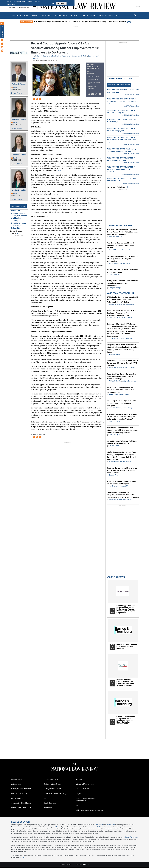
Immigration (48, 808)
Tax (77, 805)
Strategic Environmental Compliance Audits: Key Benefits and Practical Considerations (122, 470)
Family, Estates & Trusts (52, 789)
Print (89, 94)
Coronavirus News (93, 79)
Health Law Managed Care (94, 83)
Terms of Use (99, 825)
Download (97, 94)
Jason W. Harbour (115, 250)
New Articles (2, 32)
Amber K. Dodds (19, 190)
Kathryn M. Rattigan (115, 288)
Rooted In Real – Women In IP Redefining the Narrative (127, 647)
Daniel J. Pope (114, 475)
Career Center (88, 15)
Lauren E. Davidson (126, 338)
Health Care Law (50, 803)
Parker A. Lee (113, 394)
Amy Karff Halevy (19, 119)
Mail (93, 94)
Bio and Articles (17, 93)
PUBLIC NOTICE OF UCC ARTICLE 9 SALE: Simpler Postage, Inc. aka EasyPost (121, 169)
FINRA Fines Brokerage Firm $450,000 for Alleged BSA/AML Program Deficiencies (122, 259)
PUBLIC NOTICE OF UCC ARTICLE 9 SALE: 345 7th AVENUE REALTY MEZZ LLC (121, 140)
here (59, 171)
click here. (23, 857)
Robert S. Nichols (19, 84)
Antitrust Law (16, 784)
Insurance (79, 779)
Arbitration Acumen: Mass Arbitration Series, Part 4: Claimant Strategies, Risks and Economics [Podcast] (122, 417)
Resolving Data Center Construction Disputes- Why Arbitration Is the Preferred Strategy (122, 376)
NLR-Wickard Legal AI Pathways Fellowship (19, 226)
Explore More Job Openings (16, 232)
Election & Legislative (51, 779)
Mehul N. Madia (125, 263)
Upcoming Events (116, 577)
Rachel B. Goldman (115, 408)
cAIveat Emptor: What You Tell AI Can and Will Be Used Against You (122, 442)
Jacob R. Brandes (125, 462)
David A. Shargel (128, 408)
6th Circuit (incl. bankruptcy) (92, 88)
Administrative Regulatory (91, 73)
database (57, 827)
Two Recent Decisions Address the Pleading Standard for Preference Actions (121, 245)
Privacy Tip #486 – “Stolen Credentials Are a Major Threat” (122, 271)
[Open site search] (135, 15)
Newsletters (61, 15)
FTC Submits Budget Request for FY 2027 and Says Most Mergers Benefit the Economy (87, 21)
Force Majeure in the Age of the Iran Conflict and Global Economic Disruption (121, 403)
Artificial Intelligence (19, 779)
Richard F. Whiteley (115, 381)
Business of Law (17, 798)
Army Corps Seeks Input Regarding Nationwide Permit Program (121, 483)
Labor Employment (93, 76)
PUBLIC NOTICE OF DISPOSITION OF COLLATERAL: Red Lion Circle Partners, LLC (122, 101)
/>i (100, 94)
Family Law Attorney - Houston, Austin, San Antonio (19, 213)
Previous (128, 22)
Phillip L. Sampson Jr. (129, 381)
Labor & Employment (83, 789)
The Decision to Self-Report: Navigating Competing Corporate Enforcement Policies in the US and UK (123, 495)
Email (15, 87)
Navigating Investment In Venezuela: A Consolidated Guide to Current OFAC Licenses (122, 363)
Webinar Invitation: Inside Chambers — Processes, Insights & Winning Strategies (126, 682)
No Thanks (61, 3)
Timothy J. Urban (114, 354)
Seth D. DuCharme (129, 368)
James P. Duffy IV (115, 318)
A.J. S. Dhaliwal (114, 263)
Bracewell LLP (93, 56)
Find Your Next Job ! (18, 206)
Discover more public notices (116, 187)
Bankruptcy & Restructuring (21, 789)
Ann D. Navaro (114, 486)
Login (138, 6)
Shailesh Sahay (129, 304)
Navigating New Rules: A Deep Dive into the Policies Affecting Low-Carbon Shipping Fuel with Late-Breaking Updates (123, 348)
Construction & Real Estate (21, 803)
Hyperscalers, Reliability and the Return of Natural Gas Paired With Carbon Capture (121, 390)
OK (54, 3)
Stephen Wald (124, 486)
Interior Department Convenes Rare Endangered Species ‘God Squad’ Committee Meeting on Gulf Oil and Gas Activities (121, 456)
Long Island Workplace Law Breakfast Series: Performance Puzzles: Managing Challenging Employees (126, 609)
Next (130, 22)
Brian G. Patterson (127, 318)
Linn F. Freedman (114, 274)
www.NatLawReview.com (102, 827)
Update (35, 58)
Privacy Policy (110, 825)
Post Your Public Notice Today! (119, 85)
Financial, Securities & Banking (55, 794)
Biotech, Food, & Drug (19, 794)
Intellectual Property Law (85, 784)
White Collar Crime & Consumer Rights (90, 810)
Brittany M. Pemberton (116, 304)
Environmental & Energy (52, 784)
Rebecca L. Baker (19, 155)
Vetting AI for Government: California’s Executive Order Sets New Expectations (123, 283)
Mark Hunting (127, 499)
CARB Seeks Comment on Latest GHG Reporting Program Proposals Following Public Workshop (122, 299)
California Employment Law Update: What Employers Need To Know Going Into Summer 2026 (126, 720)
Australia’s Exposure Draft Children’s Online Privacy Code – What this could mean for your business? (123, 232)
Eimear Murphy (114, 446)
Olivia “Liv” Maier (127, 250)
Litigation (79, 794)
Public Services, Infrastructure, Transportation (87, 800)
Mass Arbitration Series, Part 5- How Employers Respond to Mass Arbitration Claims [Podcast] (122, 313)
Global (46, 798)
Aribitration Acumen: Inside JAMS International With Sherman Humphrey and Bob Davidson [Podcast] (122, 430)
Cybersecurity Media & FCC (21, 808)
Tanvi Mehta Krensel (115, 237)
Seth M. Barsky (114, 338)
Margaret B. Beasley (115, 368)
